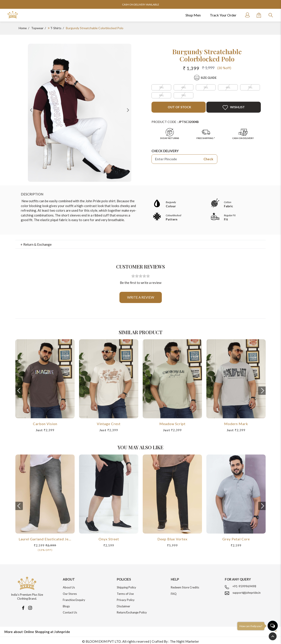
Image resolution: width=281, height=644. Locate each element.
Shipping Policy (126, 585)
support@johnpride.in (247, 590)
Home (23, 28)
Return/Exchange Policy (132, 610)
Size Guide (209, 78)
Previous (31, 110)
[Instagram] (30, 605)
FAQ (174, 592)
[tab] (141, 242)
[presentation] (19, 388)
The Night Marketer (185, 639)
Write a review (141, 295)
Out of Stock (179, 107)
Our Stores (70, 592)
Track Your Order (223, 15)
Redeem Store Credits (185, 585)
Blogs (66, 604)
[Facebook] (23, 605)
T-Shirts (56, 28)
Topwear (37, 28)
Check (208, 159)
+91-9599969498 (244, 584)
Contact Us (70, 610)
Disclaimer (123, 604)
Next (128, 110)
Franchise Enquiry (74, 598)
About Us (69, 585)
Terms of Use (125, 592)
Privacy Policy (126, 598)
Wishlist (234, 108)
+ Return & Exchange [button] (36, 242)
